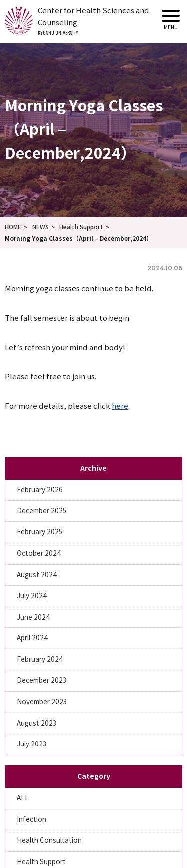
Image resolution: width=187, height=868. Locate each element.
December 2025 (42, 511)
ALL (23, 798)
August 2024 (37, 575)
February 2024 (40, 660)
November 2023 (42, 702)
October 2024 (39, 554)
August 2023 (37, 723)
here (120, 406)
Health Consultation (49, 840)
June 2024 (33, 617)
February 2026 (40, 490)
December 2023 (42, 681)
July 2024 (32, 596)
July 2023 (32, 744)
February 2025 (40, 532)
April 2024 (32, 638)
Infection (32, 819)
